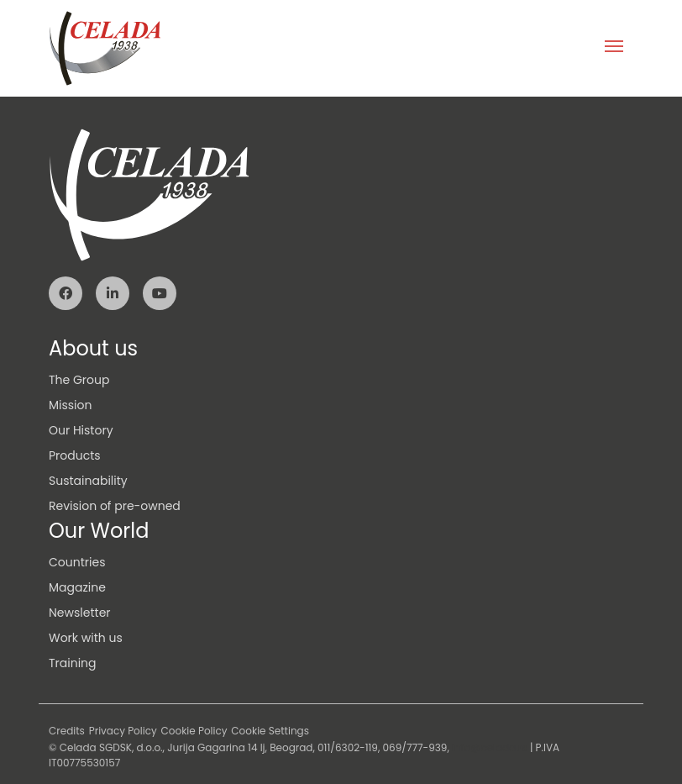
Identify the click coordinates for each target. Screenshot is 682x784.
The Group (79, 380)
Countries (77, 562)
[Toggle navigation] (614, 48)
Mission (70, 405)
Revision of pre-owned (115, 506)
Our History (81, 430)
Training (73, 663)
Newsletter (80, 613)
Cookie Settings (270, 731)
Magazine (77, 587)
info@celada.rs (490, 747)
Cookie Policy (194, 731)
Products (75, 455)
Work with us (86, 638)
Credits (67, 731)
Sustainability (88, 481)
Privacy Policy (123, 731)
